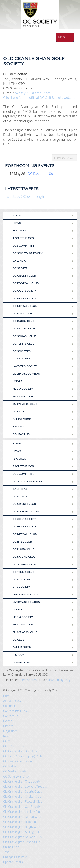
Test (6, 852)
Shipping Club (23, 397)
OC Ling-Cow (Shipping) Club (23, 756)
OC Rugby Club (23, 321)
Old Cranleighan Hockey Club (22, 812)
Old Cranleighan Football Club (23, 802)
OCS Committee (23, 246)
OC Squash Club (25, 337)
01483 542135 (28, 680)
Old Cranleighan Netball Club (22, 817)
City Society (21, 359)
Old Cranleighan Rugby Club (22, 827)
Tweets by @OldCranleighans (27, 197)
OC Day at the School (43, 174)
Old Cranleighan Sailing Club (22, 832)
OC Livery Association (17, 761)
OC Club (18, 412)
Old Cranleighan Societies (20, 751)
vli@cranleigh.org (59, 680)
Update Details (13, 862)
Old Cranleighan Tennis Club (22, 842)
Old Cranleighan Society (32, 49)
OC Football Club (26, 284)
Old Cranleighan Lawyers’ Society (25, 787)
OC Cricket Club (24, 276)
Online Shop (22, 420)
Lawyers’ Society (25, 367)
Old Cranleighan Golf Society (22, 807)
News (17, 223)
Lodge (17, 382)
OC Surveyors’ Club (16, 777)
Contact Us (21, 435)
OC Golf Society (24, 291)
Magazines (10, 731)
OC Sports (20, 269)
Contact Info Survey (16, 711)
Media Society (23, 389)
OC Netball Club (25, 306)
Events (8, 721)
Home (17, 216)
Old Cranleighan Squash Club (22, 837)
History (18, 427)
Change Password (15, 857)
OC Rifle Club (22, 314)
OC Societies (22, 352)
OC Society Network (28, 254)
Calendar (20, 261)
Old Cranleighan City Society (22, 782)
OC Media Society (15, 772)
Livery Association (26, 374)
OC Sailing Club (24, 329)
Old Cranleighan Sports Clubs (23, 792)
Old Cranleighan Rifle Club (20, 822)
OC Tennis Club (23, 344)
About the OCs (23, 239)
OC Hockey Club (24, 299)
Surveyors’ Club (25, 404)
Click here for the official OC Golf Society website (39, 98)
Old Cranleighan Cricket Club (22, 797)
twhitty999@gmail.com (33, 93)
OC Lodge (10, 766)
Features (19, 231)
